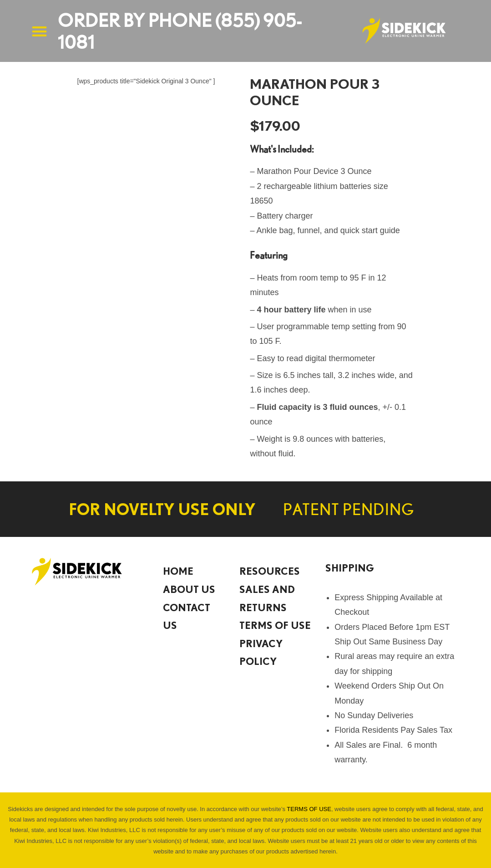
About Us (189, 589)
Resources (270, 571)
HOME (178, 571)
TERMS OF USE (275, 625)
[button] (39, 31)
